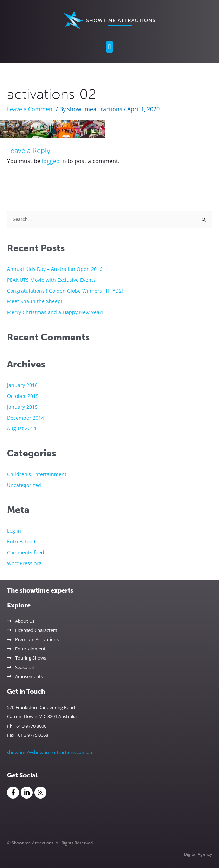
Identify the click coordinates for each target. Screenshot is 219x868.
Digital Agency (198, 854)
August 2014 (22, 428)
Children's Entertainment (37, 474)
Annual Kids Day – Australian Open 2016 (55, 269)
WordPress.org (24, 563)
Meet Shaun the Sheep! (35, 301)
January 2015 (22, 407)
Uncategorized (24, 485)
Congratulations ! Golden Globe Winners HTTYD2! (65, 291)
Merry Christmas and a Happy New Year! (55, 312)
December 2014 (25, 418)
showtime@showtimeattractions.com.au (50, 752)
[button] (109, 47)
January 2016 (22, 385)
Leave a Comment (31, 109)
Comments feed (26, 552)
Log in (14, 531)
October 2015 (23, 396)
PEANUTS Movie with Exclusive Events (51, 280)
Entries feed (21, 542)
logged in (54, 161)
